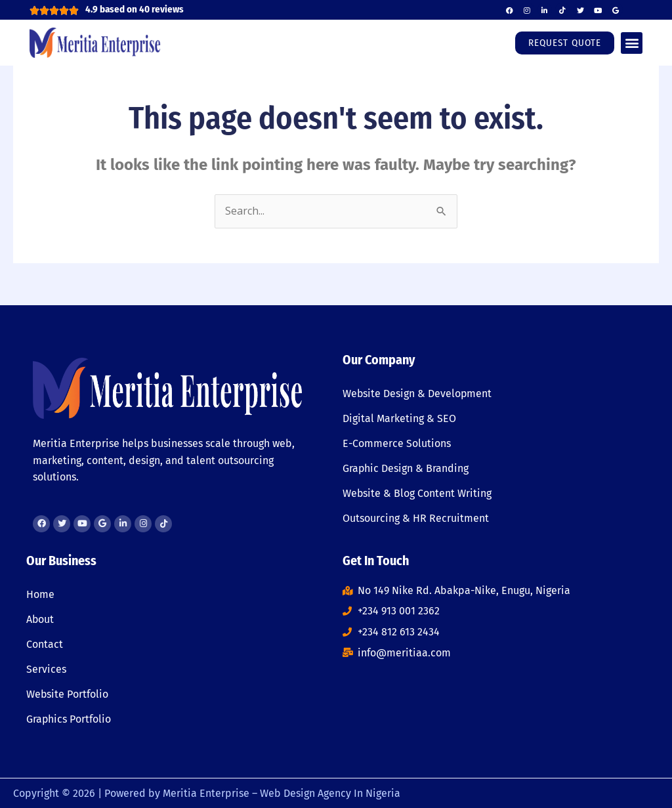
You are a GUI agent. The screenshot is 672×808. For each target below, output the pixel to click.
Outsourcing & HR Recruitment (416, 518)
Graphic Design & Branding (406, 468)
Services (46, 669)
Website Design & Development (418, 393)
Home (40, 594)
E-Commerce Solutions (397, 443)
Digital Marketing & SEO (399, 418)
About (40, 619)
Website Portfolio (68, 694)
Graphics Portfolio (69, 719)
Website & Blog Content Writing (417, 493)
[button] (632, 43)
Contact (45, 644)
